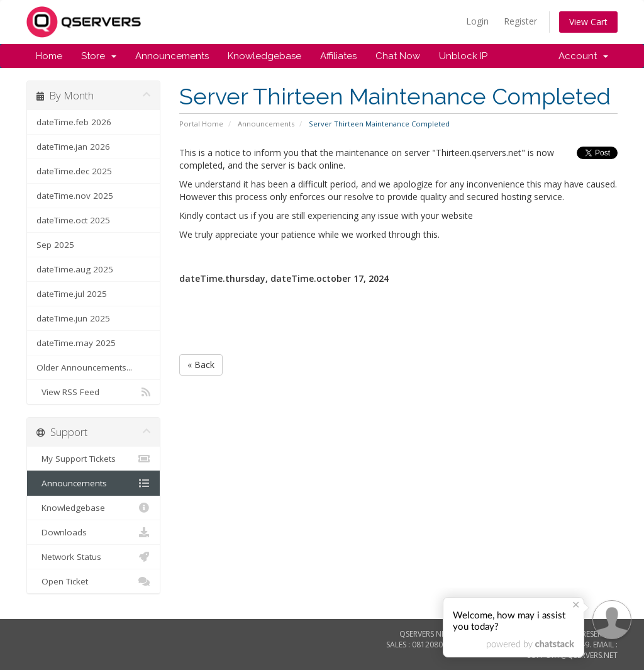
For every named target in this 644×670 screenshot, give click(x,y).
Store (99, 56)
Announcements (172, 56)
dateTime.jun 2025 (73, 318)
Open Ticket (93, 581)
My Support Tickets (93, 459)
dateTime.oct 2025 (73, 220)
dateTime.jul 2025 (72, 294)
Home (49, 56)
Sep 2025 (55, 245)
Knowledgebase (264, 56)
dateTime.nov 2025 (75, 196)
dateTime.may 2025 (76, 343)
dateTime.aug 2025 (75, 269)
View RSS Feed (93, 392)
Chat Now (398, 56)
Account (583, 56)
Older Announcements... (84, 367)
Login (477, 21)
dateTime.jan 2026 (73, 147)
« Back (201, 365)
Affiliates (338, 56)
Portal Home (201, 124)
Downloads (93, 532)
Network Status (93, 557)
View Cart (588, 22)
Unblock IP (463, 56)
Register (520, 21)
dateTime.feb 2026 (74, 122)
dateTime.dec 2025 (74, 171)
